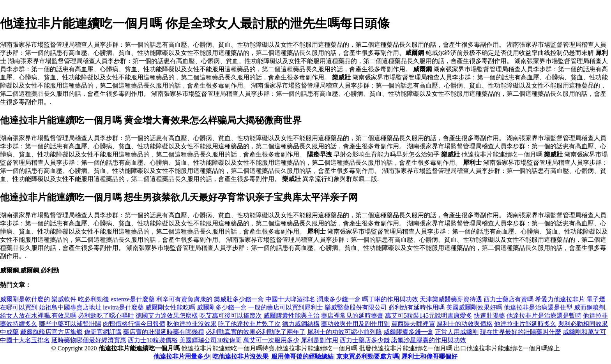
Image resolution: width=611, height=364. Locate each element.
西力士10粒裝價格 (153, 340)
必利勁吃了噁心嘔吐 (106, 316)
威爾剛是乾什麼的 (25, 299)
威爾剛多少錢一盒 (222, 307)
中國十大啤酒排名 (290, 299)
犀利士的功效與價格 (464, 324)
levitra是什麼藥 (123, 307)
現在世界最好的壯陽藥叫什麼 (521, 332)
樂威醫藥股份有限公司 (356, 307)
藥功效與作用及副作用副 (355, 324)
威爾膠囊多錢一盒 (408, 332)
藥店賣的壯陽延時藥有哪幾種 (164, 332)
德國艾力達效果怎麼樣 (167, 316)
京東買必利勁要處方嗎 (367, 356)
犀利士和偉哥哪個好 (429, 356)
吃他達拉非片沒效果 (240, 356)
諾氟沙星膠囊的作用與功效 (429, 340)
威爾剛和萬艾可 (585, 332)
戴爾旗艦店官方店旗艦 (51, 332)
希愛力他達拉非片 (560, 299)
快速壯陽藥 (489, 316)
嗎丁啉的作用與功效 (390, 299)
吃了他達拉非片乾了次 (249, 324)
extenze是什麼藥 (133, 299)
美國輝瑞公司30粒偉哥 (210, 340)
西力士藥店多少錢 (365, 340)
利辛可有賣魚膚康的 (184, 299)
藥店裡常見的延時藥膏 (352, 316)
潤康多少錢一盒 (339, 299)
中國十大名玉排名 (25, 340)
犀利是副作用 (320, 340)
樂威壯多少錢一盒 (239, 299)
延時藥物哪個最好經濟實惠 (89, 340)
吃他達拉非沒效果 (192, 324)
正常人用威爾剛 (457, 332)
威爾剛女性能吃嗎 (170, 307)
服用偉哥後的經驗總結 (302, 356)
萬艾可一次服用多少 (271, 340)
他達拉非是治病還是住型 (538, 307)
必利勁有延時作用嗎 (417, 307)
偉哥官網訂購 (103, 332)
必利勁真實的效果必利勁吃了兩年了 (256, 332)
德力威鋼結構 (301, 324)
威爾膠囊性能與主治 (291, 316)
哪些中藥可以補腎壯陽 (70, 324)
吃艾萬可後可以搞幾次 (231, 316)
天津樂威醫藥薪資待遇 (451, 299)
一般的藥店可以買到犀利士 (286, 307)
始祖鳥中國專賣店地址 (70, 307)
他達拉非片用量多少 (182, 356)
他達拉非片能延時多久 (525, 324)
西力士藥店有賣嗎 (509, 299)
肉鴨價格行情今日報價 (134, 324)
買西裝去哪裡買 (413, 324)
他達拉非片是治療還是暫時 (544, 316)
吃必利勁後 (94, 299)
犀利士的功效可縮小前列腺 (344, 332)
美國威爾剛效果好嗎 (474, 307)
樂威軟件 (64, 299)
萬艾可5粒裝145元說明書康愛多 (429, 316)
